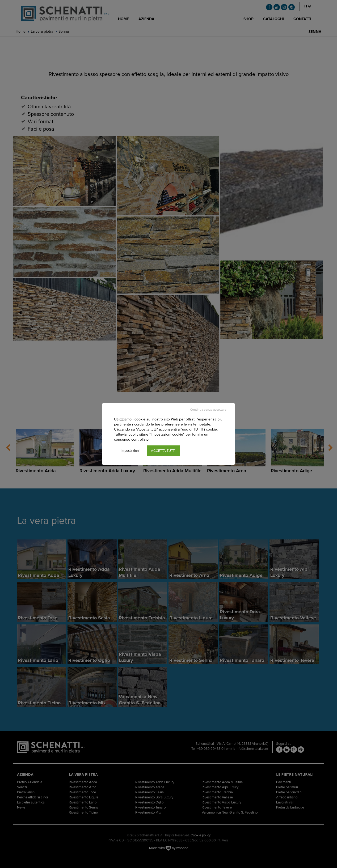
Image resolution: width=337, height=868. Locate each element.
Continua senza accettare (208, 410)
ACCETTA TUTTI (163, 451)
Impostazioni (130, 451)
